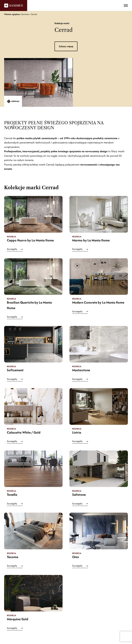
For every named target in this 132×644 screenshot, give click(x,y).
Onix (76, 557)
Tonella (12, 495)
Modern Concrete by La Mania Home (98, 302)
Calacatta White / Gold (24, 432)
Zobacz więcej (66, 46)
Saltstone (79, 495)
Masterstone (81, 370)
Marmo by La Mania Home (91, 240)
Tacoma (13, 557)
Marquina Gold (18, 619)
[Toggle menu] (126, 6)
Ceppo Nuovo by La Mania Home (30, 240)
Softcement (15, 370)
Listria (77, 432)
